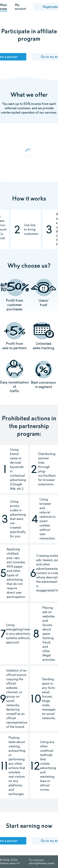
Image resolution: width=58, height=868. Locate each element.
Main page (4, 7)
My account (20, 7)
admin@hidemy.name (42, 863)
